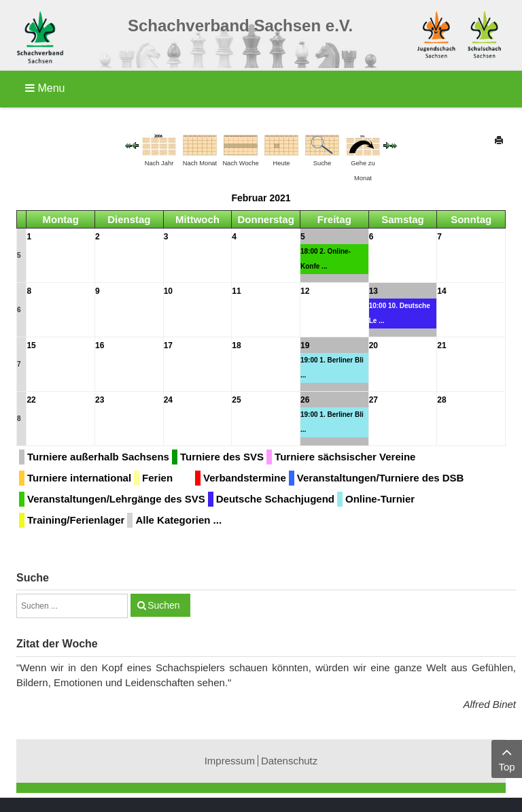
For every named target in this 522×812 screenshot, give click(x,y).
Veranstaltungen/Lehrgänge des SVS (116, 499)
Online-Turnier (380, 499)
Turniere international (79, 478)
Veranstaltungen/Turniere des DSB (381, 478)
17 (168, 345)
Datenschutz (289, 761)
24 (168, 400)
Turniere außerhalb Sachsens (98, 457)
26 (305, 400)
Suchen (163, 605)
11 (236, 291)
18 (236, 345)
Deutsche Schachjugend (275, 499)
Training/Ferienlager (76, 520)
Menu (45, 88)
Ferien (157, 478)
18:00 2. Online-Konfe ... (326, 259)
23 (100, 400)
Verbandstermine (245, 478)
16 (100, 345)
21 (441, 345)
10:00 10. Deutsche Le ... (400, 313)
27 (373, 400)
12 (305, 291)
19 (305, 345)
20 (373, 345)
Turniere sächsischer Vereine (345, 457)
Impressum (230, 761)
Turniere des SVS (222, 457)
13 (373, 291)
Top (507, 758)
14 (441, 291)
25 (236, 400)
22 (31, 400)
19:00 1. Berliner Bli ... (332, 368)
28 (441, 400)
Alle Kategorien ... (178, 520)
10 (168, 291)
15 (31, 345)
